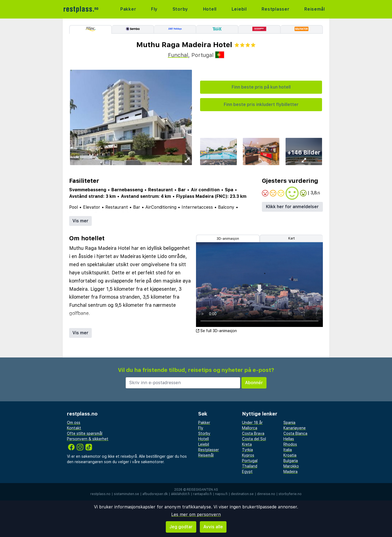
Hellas (289, 439)
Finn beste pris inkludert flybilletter (261, 104)
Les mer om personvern (196, 515)
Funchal (178, 55)
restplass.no (100, 494)
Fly (154, 9)
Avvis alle (213, 527)
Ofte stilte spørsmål (85, 433)
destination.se (242, 494)
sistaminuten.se (126, 494)
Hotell (210, 9)
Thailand (250, 466)
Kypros (248, 455)
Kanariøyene (295, 428)
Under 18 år (252, 423)
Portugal (250, 461)
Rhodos (290, 444)
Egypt (247, 472)
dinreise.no (266, 494)
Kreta (247, 444)
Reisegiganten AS (202, 490)
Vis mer (80, 221)
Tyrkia (247, 450)
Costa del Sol (254, 439)
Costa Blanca (295, 433)
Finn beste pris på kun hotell (261, 87)
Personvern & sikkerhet (88, 439)
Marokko (291, 466)
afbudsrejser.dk (155, 494)
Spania (289, 423)
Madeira (290, 472)
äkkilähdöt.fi (180, 494)
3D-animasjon (228, 239)
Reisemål (315, 9)
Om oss (74, 423)
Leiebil (239, 9)
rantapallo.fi (202, 494)
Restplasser (276, 9)
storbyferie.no (290, 494)
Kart (292, 238)
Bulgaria (291, 461)
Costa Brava (253, 433)
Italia (288, 450)
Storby (180, 9)
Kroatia (290, 455)
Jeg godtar (181, 527)
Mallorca (250, 428)
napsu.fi (221, 494)
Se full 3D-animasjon (216, 331)
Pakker (128, 9)
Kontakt (74, 428)
